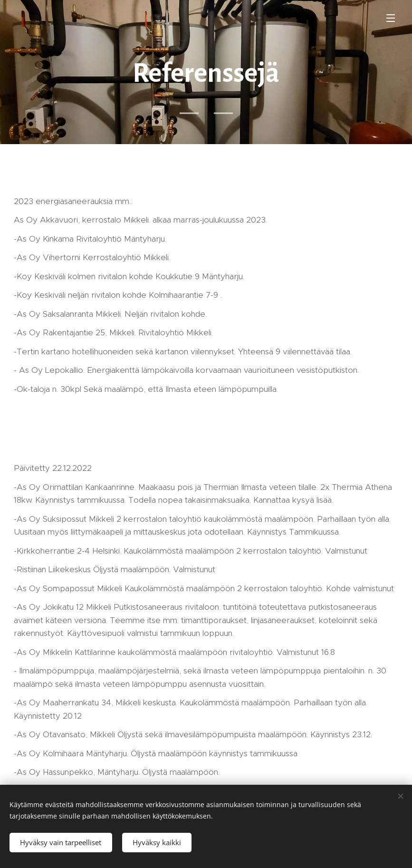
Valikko (391, 18)
